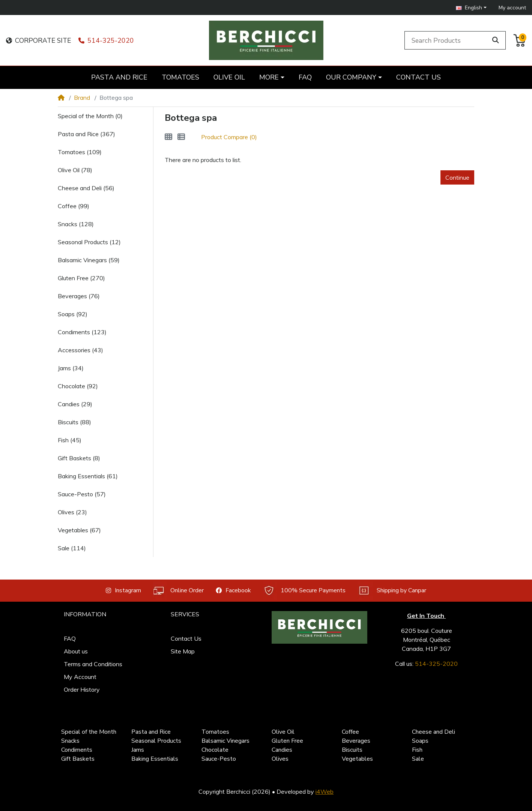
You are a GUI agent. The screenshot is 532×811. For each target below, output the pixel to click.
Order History (82, 689)
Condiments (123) (82, 332)
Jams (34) (71, 368)
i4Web (325, 791)
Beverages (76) (79, 296)
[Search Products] (447, 40)
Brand (82, 98)
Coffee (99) (74, 206)
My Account (80, 677)
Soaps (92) (73, 314)
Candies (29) (75, 404)
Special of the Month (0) (90, 116)
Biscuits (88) (74, 422)
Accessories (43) (80, 350)
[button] (471, 8)
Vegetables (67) (79, 530)
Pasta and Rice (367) (86, 134)
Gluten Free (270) (81, 278)
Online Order (178, 591)
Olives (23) (72, 512)
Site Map (183, 651)
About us (76, 651)
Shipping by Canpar (392, 591)
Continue (457, 177)
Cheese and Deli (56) (86, 188)
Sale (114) (72, 548)
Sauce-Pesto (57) (82, 494)
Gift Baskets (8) (79, 458)
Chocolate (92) (78, 386)
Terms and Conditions (93, 664)
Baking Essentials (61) (88, 476)
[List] (181, 137)
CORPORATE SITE (38, 41)
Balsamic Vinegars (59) (89, 260)
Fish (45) (70, 440)
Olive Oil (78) (75, 170)
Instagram (123, 590)
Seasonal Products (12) (89, 242)
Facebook (233, 590)
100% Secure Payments (304, 591)
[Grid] (168, 137)
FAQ (70, 638)
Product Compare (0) (229, 137)
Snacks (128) (76, 224)
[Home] (61, 98)
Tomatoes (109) (80, 152)
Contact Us (186, 638)
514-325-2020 (106, 41)
